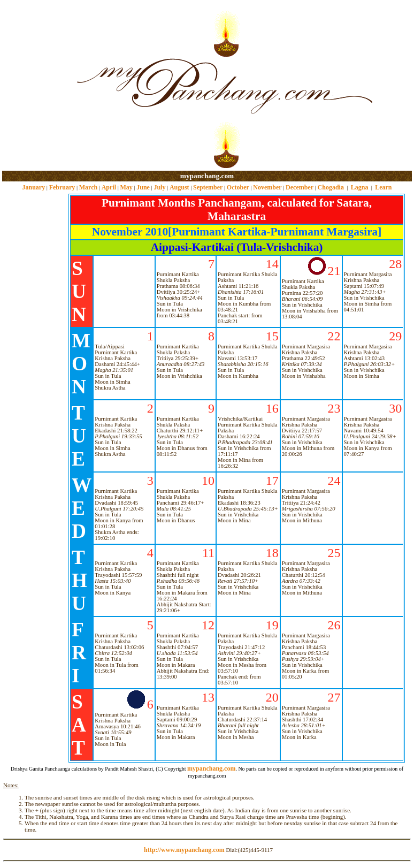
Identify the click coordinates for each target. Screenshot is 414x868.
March (88, 187)
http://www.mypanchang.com (184, 850)
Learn (383, 187)
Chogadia (331, 187)
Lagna (360, 187)
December (300, 187)
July (159, 187)
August (179, 187)
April (109, 187)
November (267, 187)
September (208, 187)
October (238, 187)
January (33, 187)
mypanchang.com (207, 176)
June (143, 187)
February (62, 187)
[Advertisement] (37, 86)
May (126, 187)
